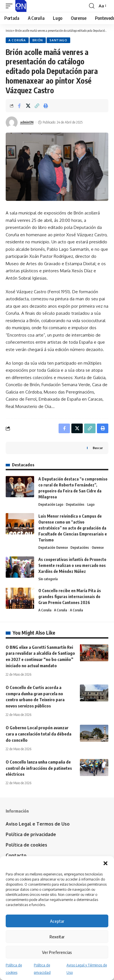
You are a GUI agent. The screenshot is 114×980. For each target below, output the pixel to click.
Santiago (58, 40)
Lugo (91, 504)
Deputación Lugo (51, 504)
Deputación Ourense (53, 548)
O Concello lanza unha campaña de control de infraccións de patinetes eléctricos (39, 768)
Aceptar (57, 921)
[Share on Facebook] (19, 106)
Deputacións (75, 504)
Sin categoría (48, 579)
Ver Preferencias (57, 952)
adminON (27, 122)
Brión (38, 40)
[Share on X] (28, 106)
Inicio (9, 30)
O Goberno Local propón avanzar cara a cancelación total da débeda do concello (39, 734)
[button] (105, 863)
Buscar (98, 448)
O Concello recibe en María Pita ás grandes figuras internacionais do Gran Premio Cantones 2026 (70, 597)
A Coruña (17, 40)
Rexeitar (57, 937)
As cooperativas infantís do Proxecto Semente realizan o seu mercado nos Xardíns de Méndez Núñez (72, 565)
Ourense (98, 548)
